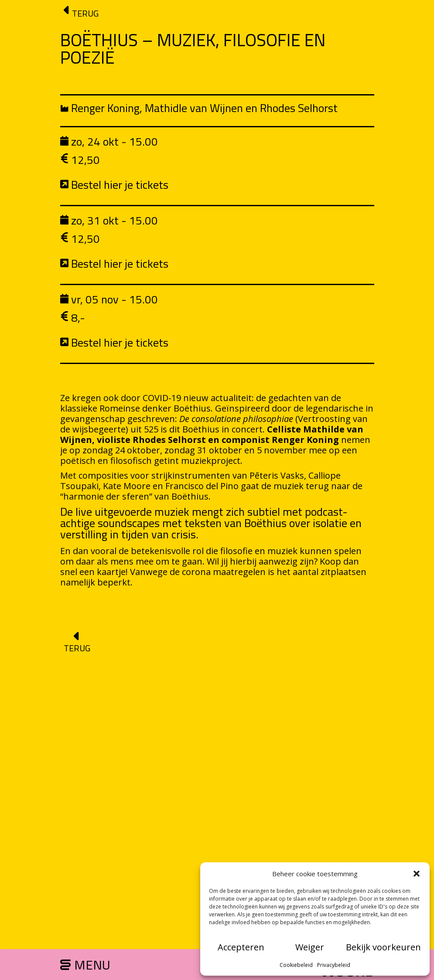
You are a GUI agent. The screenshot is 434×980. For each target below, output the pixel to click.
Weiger (310, 947)
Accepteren (241, 947)
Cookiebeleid (296, 965)
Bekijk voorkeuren (383, 947)
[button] (417, 874)
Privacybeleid (334, 965)
